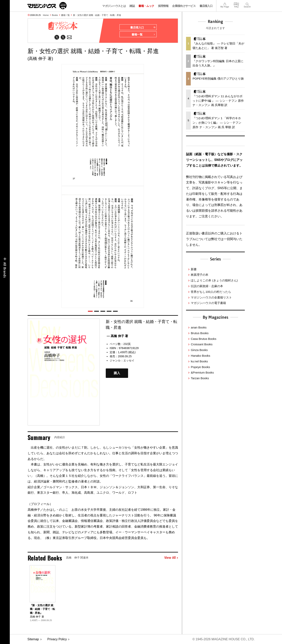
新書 (194, 269)
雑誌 (132, 6)
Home (46, 15)
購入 (117, 373)
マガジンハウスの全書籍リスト (211, 297)
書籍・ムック (146, 6)
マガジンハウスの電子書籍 (208, 303)
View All (171, 558)
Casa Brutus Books (203, 339)
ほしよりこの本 (214, 280)
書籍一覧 (65, 15)
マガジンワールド (47, 6)
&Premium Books (202, 372)
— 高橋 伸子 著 (117, 336)
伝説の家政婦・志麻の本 (207, 286)
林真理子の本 (200, 275)
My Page (225, 4)
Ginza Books (199, 350)
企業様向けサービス (184, 6)
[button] (90, 311)
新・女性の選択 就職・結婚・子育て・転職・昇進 (97, 15)
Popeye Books (200, 367)
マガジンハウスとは (114, 6)
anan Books (199, 327)
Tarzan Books (200, 378)
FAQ (236, 4)
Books (55, 15)
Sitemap (33, 639)
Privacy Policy (57, 639)
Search (247, 4)
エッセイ (129, 360)
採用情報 (163, 6)
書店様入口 (206, 6)
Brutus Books (200, 333)
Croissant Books (202, 344)
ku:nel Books (199, 361)
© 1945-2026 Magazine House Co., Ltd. (224, 639)
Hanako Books (200, 356)
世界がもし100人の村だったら (211, 292)
